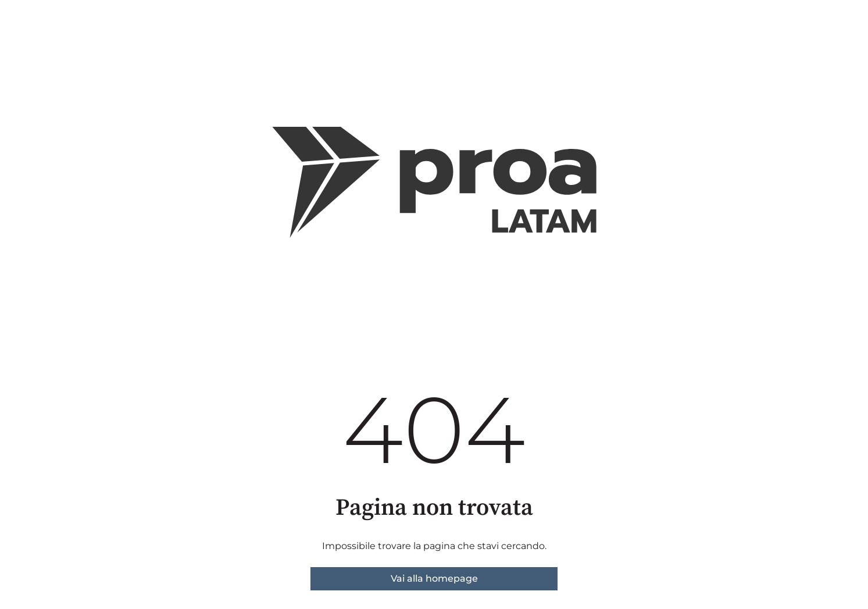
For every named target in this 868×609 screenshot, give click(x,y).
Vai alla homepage (434, 578)
